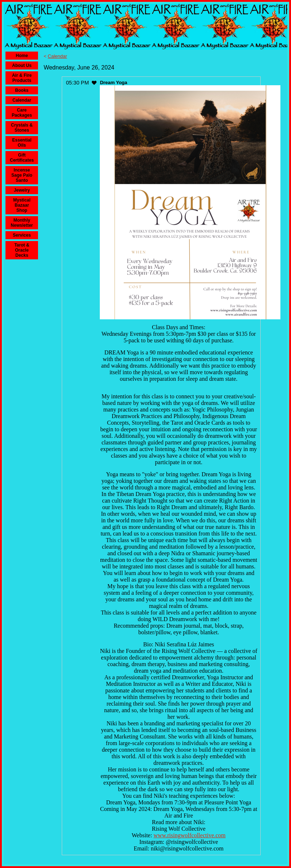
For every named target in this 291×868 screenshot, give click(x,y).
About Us (22, 65)
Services (22, 235)
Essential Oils (22, 143)
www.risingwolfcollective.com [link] (190, 835)
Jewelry (22, 190)
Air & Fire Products (22, 78)
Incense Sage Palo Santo (22, 175)
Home (22, 56)
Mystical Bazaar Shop (22, 205)
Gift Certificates (22, 158)
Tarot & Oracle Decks (22, 250)
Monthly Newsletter (22, 223)
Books (22, 90)
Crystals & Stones (22, 128)
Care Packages (22, 113)
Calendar (22, 100)
